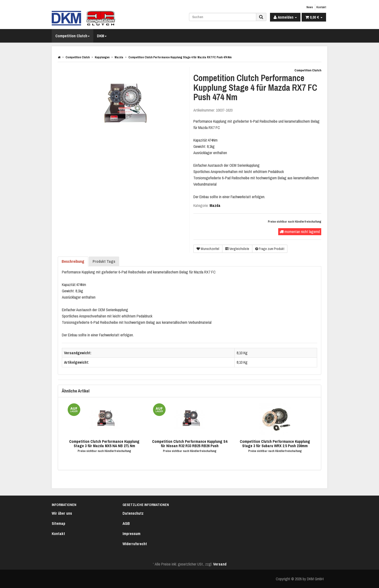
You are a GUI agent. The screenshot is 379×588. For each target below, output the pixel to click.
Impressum (131, 534)
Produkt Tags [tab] (104, 261)
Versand (220, 564)
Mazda (215, 205)
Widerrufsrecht (135, 544)
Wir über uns (62, 513)
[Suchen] (223, 17)
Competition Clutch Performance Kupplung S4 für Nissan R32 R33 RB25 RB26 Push (190, 444)
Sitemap (58, 523)
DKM (102, 36)
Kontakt (321, 7)
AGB (126, 523)
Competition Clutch (73, 36)
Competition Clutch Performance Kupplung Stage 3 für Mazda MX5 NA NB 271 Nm (104, 444)
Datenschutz (133, 513)
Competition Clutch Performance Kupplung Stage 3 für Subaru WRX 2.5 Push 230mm (275, 444)
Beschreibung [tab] (73, 261)
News (310, 7)
